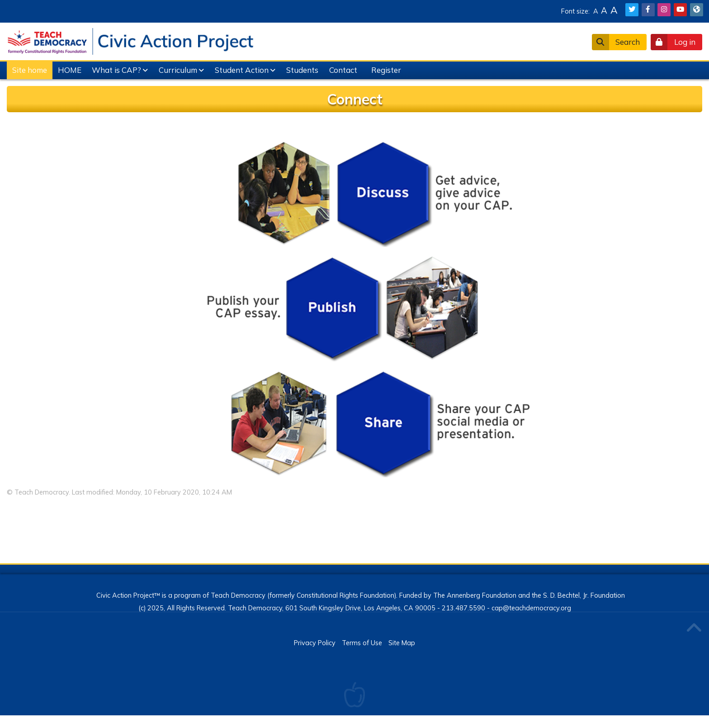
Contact (343, 70)
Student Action (242, 70)
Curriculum (178, 70)
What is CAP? (116, 70)
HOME (70, 70)
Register (386, 70)
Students (302, 70)
